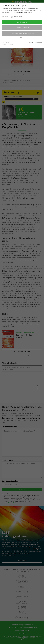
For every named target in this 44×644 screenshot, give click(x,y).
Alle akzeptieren (22, 22)
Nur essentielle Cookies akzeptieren (22, 33)
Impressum (31, 42)
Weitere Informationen (22, 38)
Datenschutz (39, 42)
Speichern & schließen (22, 28)
